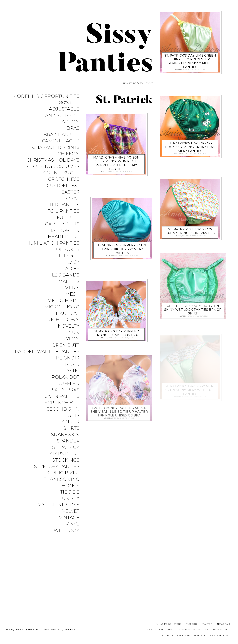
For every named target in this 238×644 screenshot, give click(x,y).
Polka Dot (65, 384)
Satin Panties (62, 403)
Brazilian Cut (61, 136)
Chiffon (68, 155)
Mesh (72, 299)
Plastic (70, 377)
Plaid (72, 371)
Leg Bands (66, 279)
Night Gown (63, 325)
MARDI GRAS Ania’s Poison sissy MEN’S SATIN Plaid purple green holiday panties (116, 163)
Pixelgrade (69, 630)
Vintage (69, 528)
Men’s (72, 292)
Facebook (192, 624)
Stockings (66, 469)
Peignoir (68, 364)
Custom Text (63, 188)
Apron (71, 122)
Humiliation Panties (53, 247)
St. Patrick (66, 456)
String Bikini (63, 482)
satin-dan (114, 171)
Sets (74, 423)
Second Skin (63, 417)
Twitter (207, 624)
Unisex (71, 508)
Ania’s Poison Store (169, 624)
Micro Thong (62, 312)
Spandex (68, 449)
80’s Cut (69, 103)
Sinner (70, 430)
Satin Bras (66, 397)
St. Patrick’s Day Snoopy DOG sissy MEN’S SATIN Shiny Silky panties (190, 147)
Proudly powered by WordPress (23, 630)
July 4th (69, 260)
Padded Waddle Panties (47, 358)
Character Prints (56, 149)
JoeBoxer (67, 253)
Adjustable (64, 109)
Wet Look (67, 541)
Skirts (71, 436)
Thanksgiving (61, 488)
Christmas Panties (189, 630)
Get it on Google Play (176, 635)
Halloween (64, 234)
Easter (70, 194)
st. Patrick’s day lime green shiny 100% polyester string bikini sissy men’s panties (190, 61)
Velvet (71, 521)
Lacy (73, 266)
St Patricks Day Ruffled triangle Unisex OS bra (116, 333)
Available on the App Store (212, 635)
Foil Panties (63, 214)
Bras (73, 129)
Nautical (68, 319)
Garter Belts (62, 227)
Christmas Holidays (53, 162)
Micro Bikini (63, 305)
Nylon (71, 345)
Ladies (71, 273)
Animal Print (62, 116)
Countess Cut (61, 175)
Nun (74, 338)
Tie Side (70, 502)
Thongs (69, 495)
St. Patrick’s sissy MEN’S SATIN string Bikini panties (190, 230)
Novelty (69, 332)
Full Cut (68, 220)
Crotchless (64, 181)
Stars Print (64, 462)
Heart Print (64, 240)
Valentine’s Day (59, 515)
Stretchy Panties (57, 475)
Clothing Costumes (53, 168)
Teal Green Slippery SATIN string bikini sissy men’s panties (122, 249)
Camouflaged (61, 142)
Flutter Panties (58, 207)
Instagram (223, 624)
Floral (70, 201)
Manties (69, 286)
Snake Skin (65, 443)
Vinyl (72, 534)
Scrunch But (62, 410)
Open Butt (66, 351)
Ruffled (68, 390)
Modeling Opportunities (46, 96)
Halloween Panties (217, 630)
